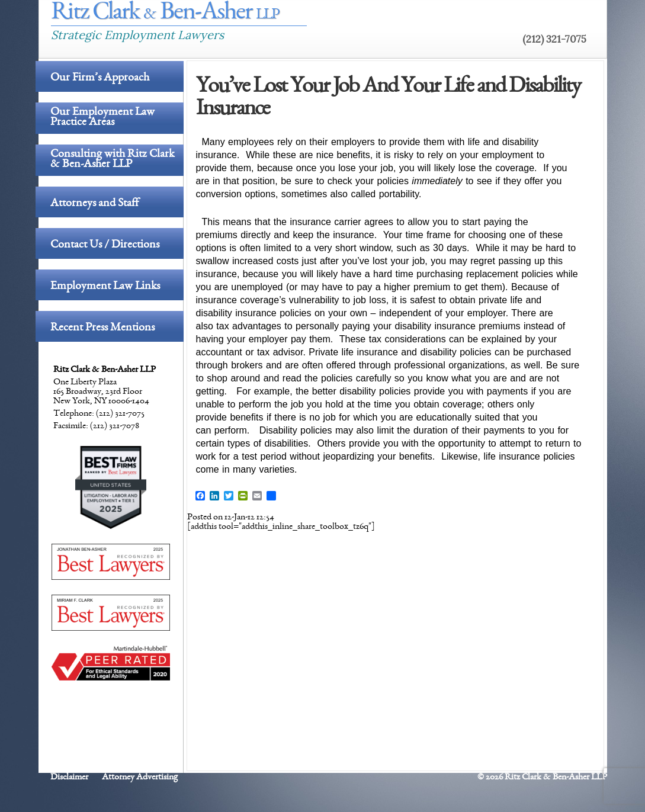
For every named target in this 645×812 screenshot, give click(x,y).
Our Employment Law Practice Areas (102, 118)
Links (573, 15)
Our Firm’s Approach (100, 78)
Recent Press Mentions (102, 328)
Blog (463, 15)
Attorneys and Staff (94, 204)
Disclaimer (69, 778)
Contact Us (516, 15)
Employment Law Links (105, 287)
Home (362, 15)
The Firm (415, 15)
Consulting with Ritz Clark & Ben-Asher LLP (112, 160)
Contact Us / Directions (105, 245)
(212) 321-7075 (554, 39)
